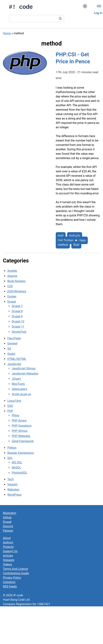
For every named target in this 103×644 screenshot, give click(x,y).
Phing (15, 415)
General (12, 343)
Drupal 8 (17, 311)
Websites (13, 490)
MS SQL (17, 462)
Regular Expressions (21, 453)
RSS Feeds (10, 586)
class (82, 240)
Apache (12, 276)
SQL (10, 458)
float (76, 245)
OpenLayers (19, 389)
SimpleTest (19, 332)
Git (9, 349)
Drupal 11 (18, 327)
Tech (10, 479)
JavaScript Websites (25, 374)
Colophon (9, 582)
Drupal (12, 302)
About (7, 538)
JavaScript (14, 364)
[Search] (60, 19)
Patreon (8, 531)
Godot (11, 354)
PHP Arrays (19, 421)
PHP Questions (22, 426)
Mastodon (10, 513)
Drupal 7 (17, 306)
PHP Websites (21, 436)
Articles (8, 556)
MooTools (18, 384)
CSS (10, 286)
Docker (12, 296)
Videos (7, 564)
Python (12, 448)
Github (7, 517)
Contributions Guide (16, 573)
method (63, 245)
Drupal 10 (18, 321)
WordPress (14, 495)
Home (7, 33)
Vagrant (12, 484)
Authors (8, 542)
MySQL (16, 468)
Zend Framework (23, 441)
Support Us (10, 551)
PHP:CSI (75, 236)
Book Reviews (16, 281)
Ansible (12, 271)
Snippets (9, 560)
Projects (8, 547)
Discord (8, 526)
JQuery (16, 379)
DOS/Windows (17, 291)
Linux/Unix (14, 401)
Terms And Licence (15, 569)
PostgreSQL (19, 473)
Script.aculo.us (21, 394)
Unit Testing (65, 240)
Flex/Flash (14, 338)
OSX (10, 406)
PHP (61, 236)
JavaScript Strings (24, 368)
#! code (21, 7)
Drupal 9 (17, 316)
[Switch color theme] (85, 6)
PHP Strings (20, 431)
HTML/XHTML (17, 359)
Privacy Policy (12, 578)
